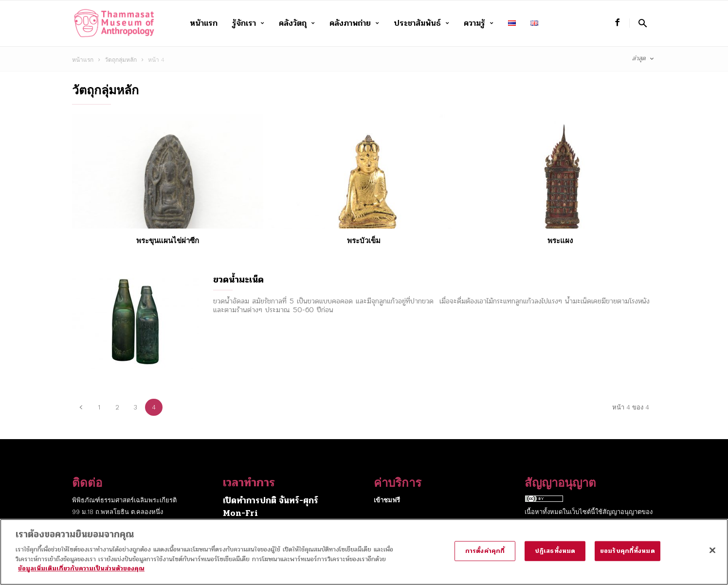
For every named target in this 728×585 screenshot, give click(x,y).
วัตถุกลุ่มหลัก (121, 60)
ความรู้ (479, 23)
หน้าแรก (204, 23)
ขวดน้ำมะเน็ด (238, 280)
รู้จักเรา (248, 23)
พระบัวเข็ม (364, 241)
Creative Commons (554, 523)
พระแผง (560, 241)
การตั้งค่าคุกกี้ (485, 558)
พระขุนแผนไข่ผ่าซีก (168, 241)
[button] (643, 23)
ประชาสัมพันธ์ (421, 23)
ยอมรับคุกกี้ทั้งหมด (628, 558)
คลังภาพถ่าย (354, 23)
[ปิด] (712, 557)
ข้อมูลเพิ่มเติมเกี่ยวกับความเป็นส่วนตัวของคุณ (81, 576)
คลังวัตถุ (297, 23)
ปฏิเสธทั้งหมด (555, 558)
